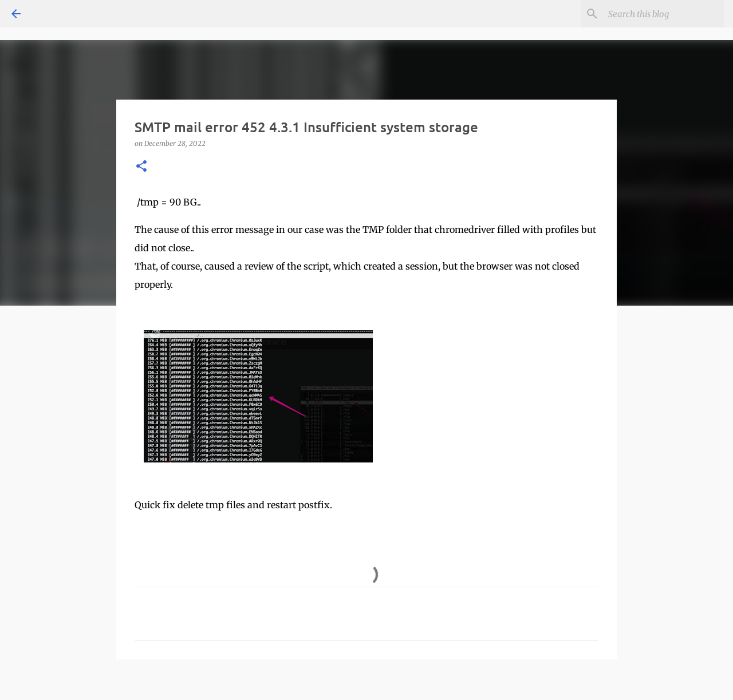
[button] (141, 167)
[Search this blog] (664, 14)
